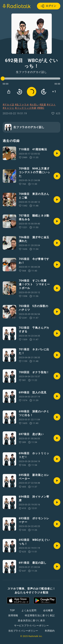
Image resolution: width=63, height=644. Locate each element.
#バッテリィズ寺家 (26, 108)
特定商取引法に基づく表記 (40, 615)
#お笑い (34, 105)
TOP (12, 610)
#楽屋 (43, 105)
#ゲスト (51, 105)
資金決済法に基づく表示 (32, 620)
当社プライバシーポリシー (23, 631)
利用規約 (50, 631)
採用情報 (13, 615)
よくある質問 (29, 610)
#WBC (41, 108)
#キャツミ (8, 108)
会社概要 (48, 610)
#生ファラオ (22, 105)
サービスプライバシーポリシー (32, 626)
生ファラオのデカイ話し (32, 72)
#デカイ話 (8, 105)
